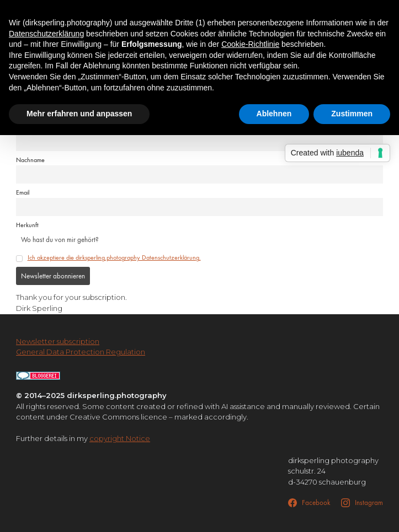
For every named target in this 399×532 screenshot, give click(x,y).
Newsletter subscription (58, 341)
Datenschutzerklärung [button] (46, 34)
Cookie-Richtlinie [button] (250, 44)
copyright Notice (120, 438)
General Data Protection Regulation (81, 352)
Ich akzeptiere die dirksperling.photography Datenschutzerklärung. (114, 257)
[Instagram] (362, 503)
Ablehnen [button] (274, 114)
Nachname (30, 160)
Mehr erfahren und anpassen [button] (79, 114)
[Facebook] (309, 503)
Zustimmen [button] (352, 114)
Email (23, 192)
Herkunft (27, 225)
